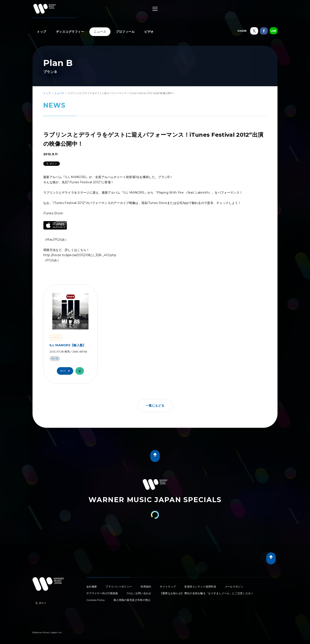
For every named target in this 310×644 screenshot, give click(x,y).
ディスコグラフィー (70, 32)
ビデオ (149, 32)
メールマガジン (234, 587)
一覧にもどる (155, 406)
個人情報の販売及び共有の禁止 (132, 600)
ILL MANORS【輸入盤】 (68, 345)
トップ (42, 32)
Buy (66, 371)
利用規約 (146, 587)
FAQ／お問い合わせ (139, 593)
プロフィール (125, 32)
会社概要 (92, 587)
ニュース (100, 32)
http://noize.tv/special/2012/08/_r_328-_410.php (80, 255)
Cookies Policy (96, 600)
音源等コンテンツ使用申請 (200, 587)
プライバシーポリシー (119, 587)
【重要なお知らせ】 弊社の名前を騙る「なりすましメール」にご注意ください (207, 593)
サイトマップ (168, 587)
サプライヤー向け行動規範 (102, 593)
